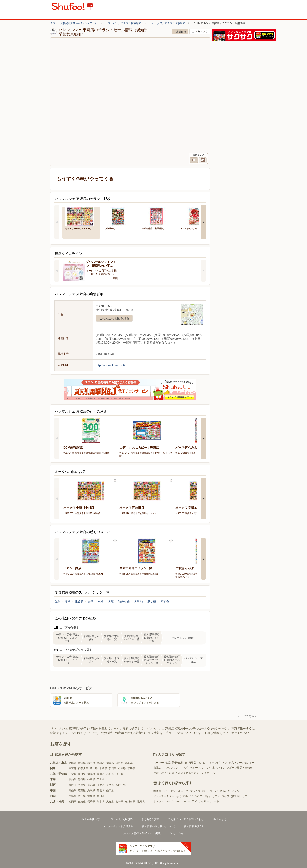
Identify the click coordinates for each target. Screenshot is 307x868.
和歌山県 (121, 785)
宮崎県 (119, 802)
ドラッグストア (218, 763)
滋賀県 (101, 785)
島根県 (101, 791)
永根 (101, 602)
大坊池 (138, 602)
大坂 (111, 602)
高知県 (101, 796)
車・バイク (219, 768)
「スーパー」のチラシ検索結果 (123, 23)
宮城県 (101, 763)
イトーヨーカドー (164, 796)
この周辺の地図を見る (114, 318)
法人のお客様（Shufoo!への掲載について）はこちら (153, 833)
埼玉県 (94, 768)
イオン (236, 791)
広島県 (82, 791)
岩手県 (91, 763)
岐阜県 (91, 779)
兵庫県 (82, 785)
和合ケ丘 (124, 602)
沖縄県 (141, 802)
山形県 (119, 763)
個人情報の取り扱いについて (159, 826)
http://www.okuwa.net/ (110, 365)
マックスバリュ (199, 791)
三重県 (101, 779)
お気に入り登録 (115, 481)
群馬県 (131, 768)
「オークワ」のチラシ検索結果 (167, 23)
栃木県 (122, 768)
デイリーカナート (209, 801)
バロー (186, 801)
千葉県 (103, 768)
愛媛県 (91, 796)
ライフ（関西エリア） (207, 796)
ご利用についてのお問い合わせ (186, 819)
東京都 (72, 768)
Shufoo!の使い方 (90, 819)
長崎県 (91, 802)
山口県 (110, 791)
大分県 (110, 802)
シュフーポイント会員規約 (118, 826)
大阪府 (72, 785)
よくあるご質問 (150, 819)
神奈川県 (83, 768)
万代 (178, 796)
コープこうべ (173, 801)
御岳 (91, 602)
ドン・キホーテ (180, 791)
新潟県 (91, 774)
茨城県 (113, 768)
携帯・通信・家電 (164, 773)
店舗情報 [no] (180, 31)
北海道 (72, 763)
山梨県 (72, 774)
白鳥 (57, 602)
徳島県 (72, 796)
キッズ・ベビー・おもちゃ (195, 768)
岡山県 (72, 791)
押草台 (165, 602)
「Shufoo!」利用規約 (120, 819)
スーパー (159, 763)
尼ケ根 (152, 602)
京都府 (91, 785)
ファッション (171, 768)
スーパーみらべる (220, 791)
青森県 (82, 763)
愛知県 (72, 779)
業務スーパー (161, 791)
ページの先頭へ (246, 716)
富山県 (101, 774)
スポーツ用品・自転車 (240, 768)
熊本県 (101, 802)
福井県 (119, 774)
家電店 (157, 768)
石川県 (110, 774)
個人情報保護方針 (194, 826)
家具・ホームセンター (242, 763)
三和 (194, 801)
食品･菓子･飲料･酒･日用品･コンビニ (187, 763)
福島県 (129, 763)
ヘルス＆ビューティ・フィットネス (196, 773)
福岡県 (72, 802)
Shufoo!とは (219, 819)
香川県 (82, 796)
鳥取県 (91, 791)
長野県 (82, 774)
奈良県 (110, 785)
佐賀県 (82, 802)
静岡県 (82, 779)
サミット (159, 801)
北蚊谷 (79, 602)
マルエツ (188, 796)
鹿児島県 (130, 802)
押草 (67, 602)
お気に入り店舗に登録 (200, 31)
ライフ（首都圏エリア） (236, 796)
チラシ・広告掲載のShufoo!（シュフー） (74, 23)
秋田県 (110, 763)
